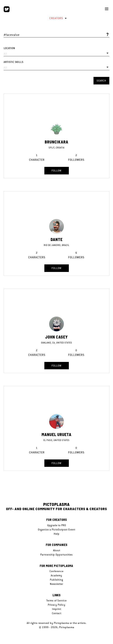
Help (57, 534)
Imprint (57, 609)
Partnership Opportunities (56, 555)
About (57, 550)
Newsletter (56, 584)
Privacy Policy (57, 605)
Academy (56, 575)
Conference (56, 571)
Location (9, 48)
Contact (57, 613)
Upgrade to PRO (57, 525)
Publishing (56, 580)
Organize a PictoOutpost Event (57, 530)
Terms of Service (56, 600)
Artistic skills (14, 62)
